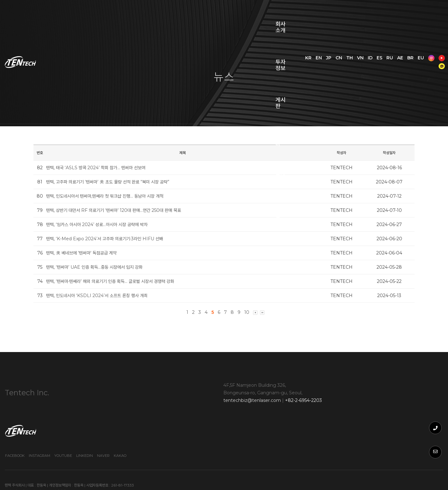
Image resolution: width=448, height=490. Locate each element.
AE (426, 12)
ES (405, 12)
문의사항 (254, 16)
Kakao (418, 415)
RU (416, 12)
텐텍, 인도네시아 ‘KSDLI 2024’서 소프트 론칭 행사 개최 (105, 296)
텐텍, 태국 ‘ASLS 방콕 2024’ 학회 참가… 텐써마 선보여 (104, 168)
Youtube (361, 415)
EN (345, 12)
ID (396, 12)
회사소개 (106, 16)
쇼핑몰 (291, 16)
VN (386, 12)
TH (375, 12)
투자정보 (146, 16)
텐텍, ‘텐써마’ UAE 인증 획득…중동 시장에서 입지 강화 (103, 267)
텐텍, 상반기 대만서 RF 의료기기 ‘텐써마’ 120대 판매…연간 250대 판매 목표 (122, 210)
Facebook (313, 415)
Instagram (338, 415)
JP (355, 12)
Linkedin (383, 415)
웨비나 (217, 16)
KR (334, 12)
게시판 (183, 16)
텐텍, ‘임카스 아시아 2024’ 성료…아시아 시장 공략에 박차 (105, 224)
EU (395, 20)
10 (247, 312)
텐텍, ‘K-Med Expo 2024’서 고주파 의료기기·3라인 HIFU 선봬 (113, 239)
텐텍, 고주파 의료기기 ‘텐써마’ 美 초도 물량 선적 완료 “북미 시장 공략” (116, 182)
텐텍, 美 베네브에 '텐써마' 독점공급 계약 (90, 253)
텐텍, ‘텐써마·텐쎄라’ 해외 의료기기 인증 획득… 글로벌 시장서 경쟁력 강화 (118, 281)
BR (384, 20)
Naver (402, 415)
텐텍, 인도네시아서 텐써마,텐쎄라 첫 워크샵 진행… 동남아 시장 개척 (113, 196)
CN (365, 12)
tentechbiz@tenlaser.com (183, 403)
